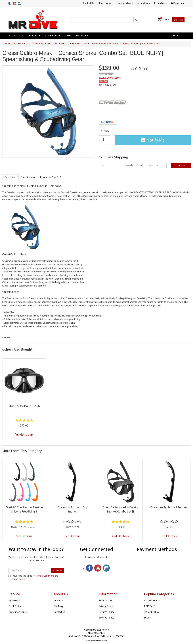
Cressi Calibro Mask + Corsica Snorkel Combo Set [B (121, 510)
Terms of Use (106, 601)
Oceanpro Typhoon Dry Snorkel (72, 510)
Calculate (181, 166)
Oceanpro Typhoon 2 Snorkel (169, 508)
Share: (108, 122)
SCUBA (68, 36)
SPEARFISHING (52, 36)
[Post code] (157, 166)
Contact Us (88, 3)
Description (10, 178)
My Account (14, 601)
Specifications (28, 178)
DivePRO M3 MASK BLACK (24, 406)
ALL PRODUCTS (17, 36)
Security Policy (106, 618)
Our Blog (58, 606)
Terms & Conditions (45, 576)
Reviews (51, 178)
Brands (176, 36)
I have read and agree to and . (33, 578)
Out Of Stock (121, 536)
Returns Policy (106, 612)
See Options (24, 536)
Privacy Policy (144, 3)
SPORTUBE (82, 36)
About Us (58, 601)
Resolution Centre (18, 612)
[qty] (109, 166)
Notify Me (153, 141)
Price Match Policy (124, 3)
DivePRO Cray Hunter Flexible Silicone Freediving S (24, 510)
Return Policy (160, 3)
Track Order (15, 606)
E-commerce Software (94, 641)
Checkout (178, 20)
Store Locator (105, 3)
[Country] (133, 166)
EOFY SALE (35, 36)
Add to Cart (24, 435)
